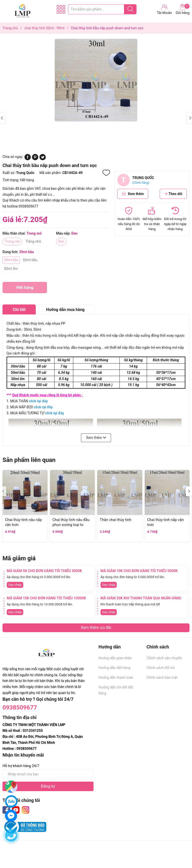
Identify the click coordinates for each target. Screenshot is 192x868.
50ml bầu (30, 260)
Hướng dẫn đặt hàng (114, 668)
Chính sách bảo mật (162, 677)
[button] (189, 491)
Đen (61, 241)
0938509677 (20, 708)
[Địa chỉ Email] (48, 774)
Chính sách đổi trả (160, 668)
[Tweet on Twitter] (43, 159)
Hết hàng (25, 289)
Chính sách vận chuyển (164, 658)
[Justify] (130, 9)
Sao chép (15, 585)
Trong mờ (12, 241)
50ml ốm (11, 269)
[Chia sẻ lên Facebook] (28, 159)
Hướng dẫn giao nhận (115, 658)
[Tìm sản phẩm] (102, 9)
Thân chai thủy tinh (115, 520)
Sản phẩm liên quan (29, 460)
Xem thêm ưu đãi (96, 628)
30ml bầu (11, 260)
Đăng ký (48, 786)
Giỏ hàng (183, 9)
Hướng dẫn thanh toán (116, 677)
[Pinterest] (35, 159)
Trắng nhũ (33, 241)
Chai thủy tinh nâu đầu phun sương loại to (71, 522)
